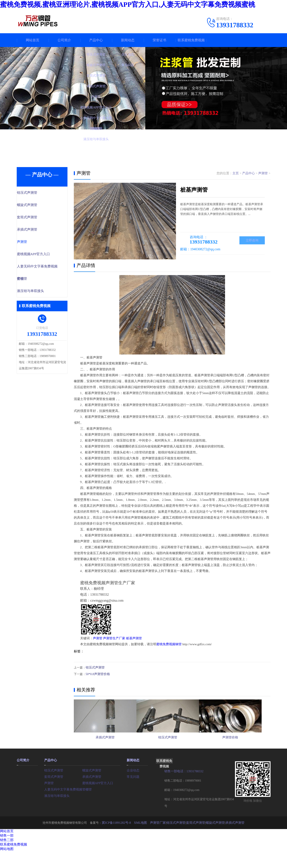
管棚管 (31, 280)
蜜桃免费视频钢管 (169, 644)
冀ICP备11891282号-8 (120, 839)
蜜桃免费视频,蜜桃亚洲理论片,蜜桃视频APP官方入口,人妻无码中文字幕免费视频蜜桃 (128, 4)
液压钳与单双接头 (39, 293)
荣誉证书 (159, 40)
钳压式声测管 (36, 193)
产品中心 (96, 40)
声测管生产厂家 (114, 638)
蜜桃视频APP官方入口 (42, 255)
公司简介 (64, 40)
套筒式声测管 (36, 218)
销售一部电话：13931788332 (183, 788)
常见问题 (133, 793)
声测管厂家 (159, 839)
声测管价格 (239, 751)
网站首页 (33, 40)
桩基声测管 (134, 638)
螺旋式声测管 (36, 205)
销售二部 (7, 857)
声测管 (31, 243)
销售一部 (7, 852)
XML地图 (143, 839)
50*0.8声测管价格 (97, 674)
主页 (236, 173)
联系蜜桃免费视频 (191, 40)
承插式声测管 (36, 230)
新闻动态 (128, 40)
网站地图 (7, 866)
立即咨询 (252, 240)
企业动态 (133, 787)
